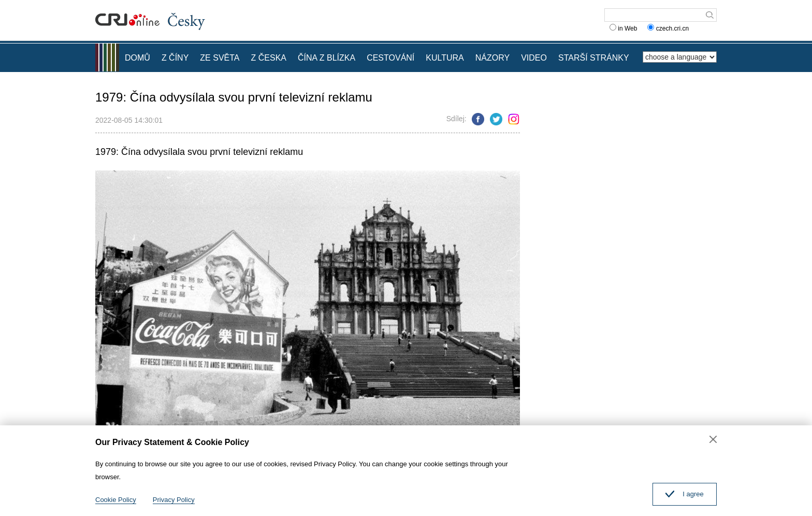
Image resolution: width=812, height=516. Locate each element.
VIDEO (534, 58)
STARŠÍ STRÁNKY (594, 58)
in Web (623, 28)
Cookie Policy (116, 500)
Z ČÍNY (175, 58)
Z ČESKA (269, 58)
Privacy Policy (174, 500)
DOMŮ (137, 58)
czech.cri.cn (669, 28)
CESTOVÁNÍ (390, 58)
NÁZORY (492, 58)
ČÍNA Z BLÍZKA (327, 58)
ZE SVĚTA (220, 58)
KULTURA (445, 58)
